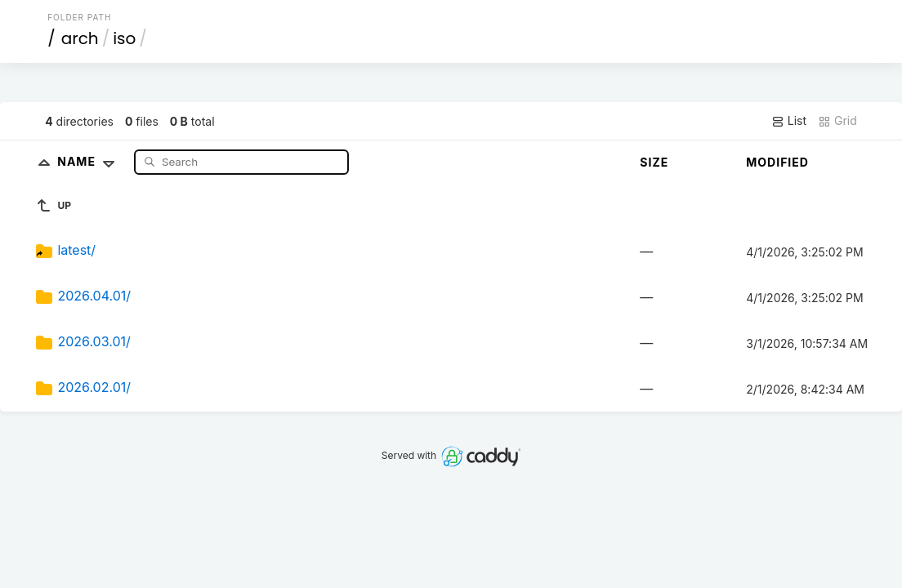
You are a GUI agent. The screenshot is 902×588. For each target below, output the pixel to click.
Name (89, 161)
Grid (837, 121)
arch (80, 38)
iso (124, 38)
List (789, 121)
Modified (777, 162)
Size (654, 162)
